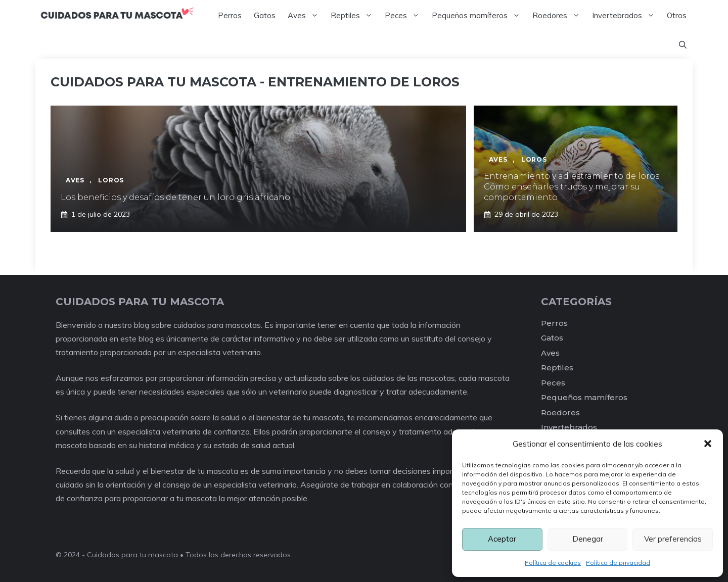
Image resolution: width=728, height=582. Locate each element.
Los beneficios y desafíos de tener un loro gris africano (175, 197)
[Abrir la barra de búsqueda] (683, 45)
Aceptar (502, 539)
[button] (708, 444)
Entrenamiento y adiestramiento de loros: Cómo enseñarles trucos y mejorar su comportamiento (572, 187)
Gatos (265, 15)
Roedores (559, 16)
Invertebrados (626, 16)
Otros (677, 15)
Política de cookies (553, 563)
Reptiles (355, 16)
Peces (405, 16)
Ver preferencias (673, 539)
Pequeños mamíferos (479, 16)
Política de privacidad (618, 563)
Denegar (588, 539)
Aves (306, 16)
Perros (230, 15)
